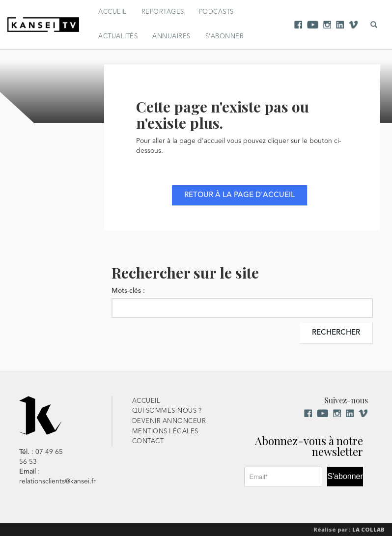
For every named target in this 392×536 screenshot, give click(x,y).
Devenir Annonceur (169, 421)
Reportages (163, 12)
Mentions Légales (165, 432)
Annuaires (171, 37)
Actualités (118, 37)
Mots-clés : (128, 291)
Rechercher (336, 333)
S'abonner (345, 476)
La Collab (368, 529)
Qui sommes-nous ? (167, 411)
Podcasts (216, 12)
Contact (148, 441)
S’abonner (225, 37)
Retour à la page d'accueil (239, 195)
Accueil (112, 12)
